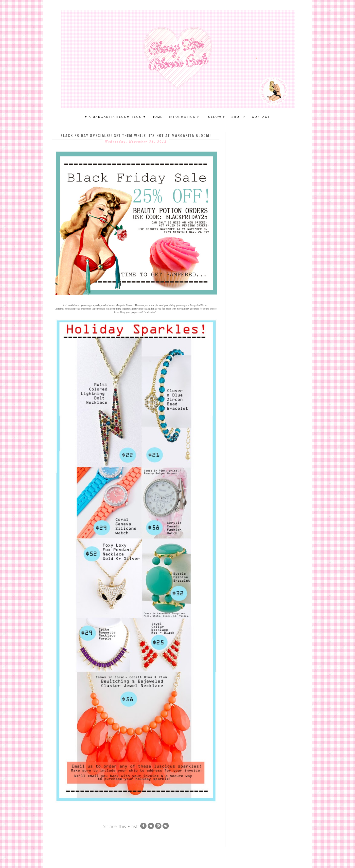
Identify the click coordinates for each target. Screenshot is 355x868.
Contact (261, 117)
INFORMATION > (184, 117)
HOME (157, 117)
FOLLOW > (216, 117)
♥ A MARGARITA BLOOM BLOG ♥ (115, 117)
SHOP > (239, 117)
